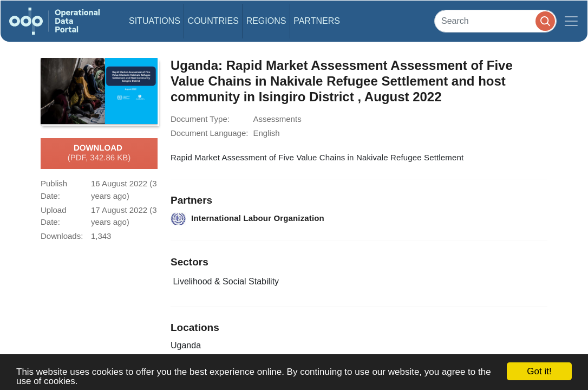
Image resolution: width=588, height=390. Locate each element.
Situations (155, 21)
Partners (317, 21)
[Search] (495, 21)
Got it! (539, 371)
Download (99, 153)
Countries (213, 21)
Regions (266, 21)
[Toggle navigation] (571, 21)
